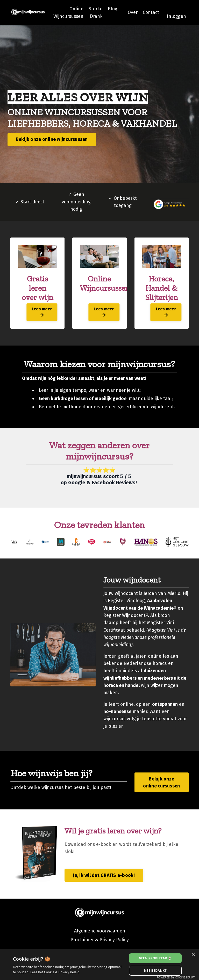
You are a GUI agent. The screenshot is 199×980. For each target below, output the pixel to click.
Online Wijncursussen (67, 13)
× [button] (193, 955)
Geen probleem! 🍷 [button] (155, 958)
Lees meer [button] (38, 313)
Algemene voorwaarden (100, 945)
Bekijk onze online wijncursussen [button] (52, 140)
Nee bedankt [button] (155, 971)
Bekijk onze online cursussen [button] (161, 796)
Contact (150, 12)
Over (132, 12)
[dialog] (99, 964)
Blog (111, 9)
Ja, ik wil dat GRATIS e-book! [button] (104, 889)
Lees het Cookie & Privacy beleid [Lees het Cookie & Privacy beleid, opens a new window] (55, 972)
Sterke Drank (94, 13)
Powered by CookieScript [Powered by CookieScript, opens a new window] (176, 977)
